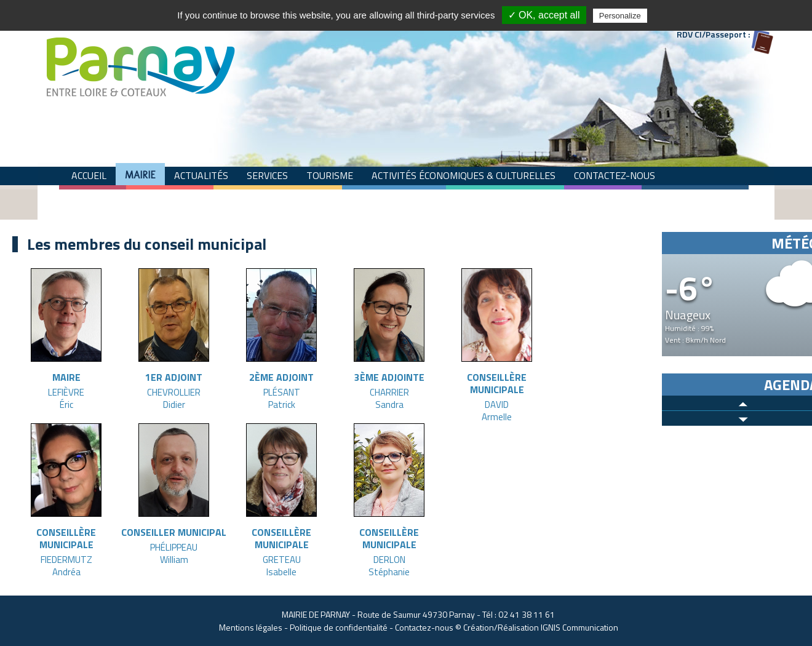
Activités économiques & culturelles (464, 175)
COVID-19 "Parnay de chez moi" (274, 197)
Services (267, 175)
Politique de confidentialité (339, 627)
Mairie (140, 175)
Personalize (620, 16)
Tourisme (330, 175)
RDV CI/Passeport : (713, 34)
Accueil (89, 175)
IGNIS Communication (579, 627)
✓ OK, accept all (544, 15)
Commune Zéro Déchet (127, 197)
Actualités (201, 175)
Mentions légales (251, 627)
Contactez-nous (615, 175)
